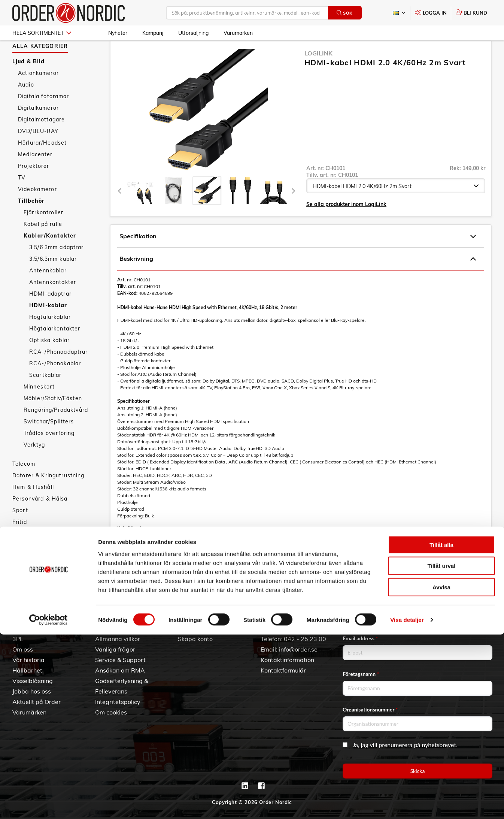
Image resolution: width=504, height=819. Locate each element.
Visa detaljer (407, 804)
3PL (18, 639)
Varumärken (238, 33)
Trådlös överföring (49, 455)
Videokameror (37, 211)
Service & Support (120, 660)
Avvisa (441, 771)
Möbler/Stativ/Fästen (53, 420)
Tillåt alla (441, 729)
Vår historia (28, 660)
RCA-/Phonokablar (55, 385)
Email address (360, 638)
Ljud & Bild (29, 83)
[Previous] (120, 212)
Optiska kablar (49, 362)
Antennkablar (48, 292)
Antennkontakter (53, 304)
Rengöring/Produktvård (56, 432)
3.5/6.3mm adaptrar (57, 269)
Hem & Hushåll (33, 509)
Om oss (23, 649)
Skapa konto (195, 639)
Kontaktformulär (283, 670)
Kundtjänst (117, 626)
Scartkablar (45, 397)
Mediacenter (35, 176)
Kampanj (153, 33)
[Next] (293, 212)
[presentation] (207, 212)
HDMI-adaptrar (50, 315)
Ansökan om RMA (120, 670)
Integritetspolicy (118, 702)
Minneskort (39, 408)
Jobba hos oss (32, 691)
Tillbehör (31, 223)
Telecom (24, 486)
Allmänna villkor (118, 639)
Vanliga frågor (115, 649)
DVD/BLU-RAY (38, 153)
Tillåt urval (442, 750)
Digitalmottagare (41, 141)
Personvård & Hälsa (40, 520)
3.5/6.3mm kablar (53, 281)
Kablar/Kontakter (50, 257)
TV (22, 199)
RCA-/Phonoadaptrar (59, 374)
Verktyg (34, 466)
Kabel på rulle (43, 246)
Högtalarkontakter (55, 350)
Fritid (20, 544)
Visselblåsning (33, 681)
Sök (345, 13)
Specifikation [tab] (298, 258)
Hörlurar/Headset (42, 164)
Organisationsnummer (370, 709)
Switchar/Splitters (49, 443)
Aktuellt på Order (37, 702)
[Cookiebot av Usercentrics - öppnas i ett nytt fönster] (48, 804)
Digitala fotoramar (44, 118)
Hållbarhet (27, 670)
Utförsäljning (193, 33)
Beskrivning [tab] (298, 281)
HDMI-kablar (48, 327)
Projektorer (34, 188)
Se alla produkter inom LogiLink (346, 226)
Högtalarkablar (50, 339)
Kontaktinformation (287, 660)
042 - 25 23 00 (305, 639)
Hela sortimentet (42, 33)
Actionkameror (38, 95)
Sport (20, 532)
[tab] (140, 212)
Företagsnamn (361, 674)
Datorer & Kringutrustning (48, 497)
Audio (26, 106)
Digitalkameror (38, 130)
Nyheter (118, 33)
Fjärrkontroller (43, 234)
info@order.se (298, 649)
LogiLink (318, 75)
